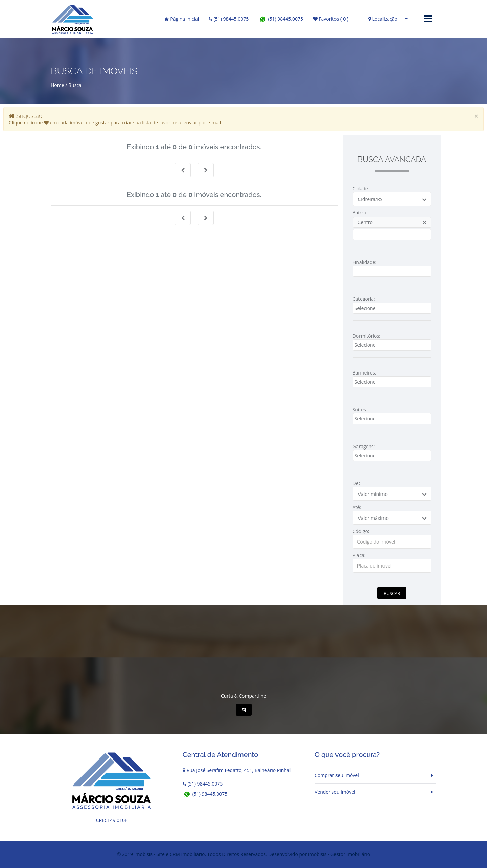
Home (57, 85)
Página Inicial (182, 19)
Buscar (392, 593)
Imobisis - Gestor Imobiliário (339, 854)
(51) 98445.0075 (229, 19)
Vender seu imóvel (335, 792)
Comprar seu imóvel (337, 775)
